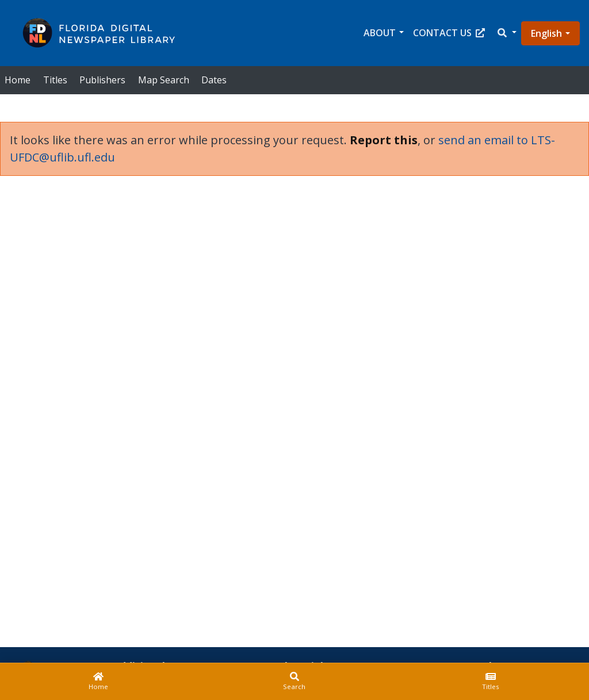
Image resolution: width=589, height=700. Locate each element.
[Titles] (491, 682)
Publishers (102, 80)
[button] (506, 33)
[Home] (98, 682)
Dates (214, 80)
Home (18, 80)
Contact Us (449, 33)
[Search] (294, 682)
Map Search (164, 80)
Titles (55, 80)
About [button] (380, 33)
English (546, 33)
